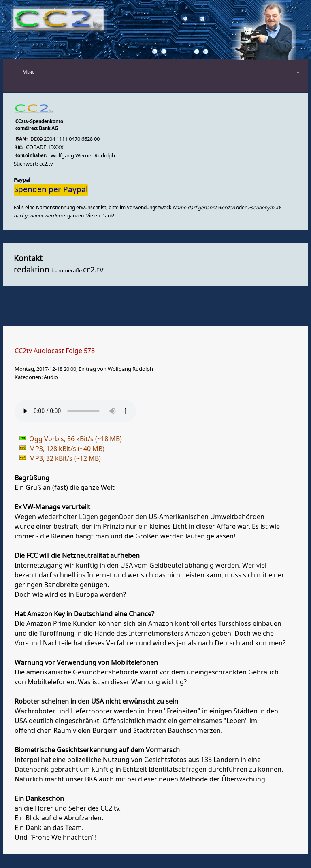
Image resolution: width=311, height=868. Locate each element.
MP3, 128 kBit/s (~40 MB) (67, 449)
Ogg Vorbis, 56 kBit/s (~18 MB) (76, 439)
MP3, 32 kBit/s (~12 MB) (65, 459)
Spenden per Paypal (51, 190)
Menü (29, 72)
